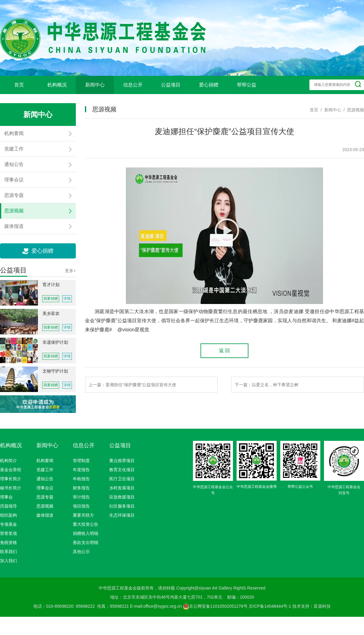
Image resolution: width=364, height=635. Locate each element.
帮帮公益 (247, 85)
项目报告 (81, 506)
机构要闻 (45, 461)
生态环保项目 (122, 515)
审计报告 (81, 497)
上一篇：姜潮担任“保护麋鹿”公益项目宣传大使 (132, 385)
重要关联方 (83, 515)
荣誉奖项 (8, 533)
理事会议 (45, 488)
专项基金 (8, 524)
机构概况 (57, 85)
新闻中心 (95, 85)
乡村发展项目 (122, 488)
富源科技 (322, 606)
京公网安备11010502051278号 (215, 606)
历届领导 (8, 506)
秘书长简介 (11, 488)
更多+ (70, 271)
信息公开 (133, 85)
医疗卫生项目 (122, 479)
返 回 (224, 351)
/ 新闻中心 (330, 110)
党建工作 (45, 470)
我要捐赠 (51, 299)
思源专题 (45, 497)
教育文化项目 (122, 470)
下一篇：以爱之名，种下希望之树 (267, 385)
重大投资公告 (86, 524)
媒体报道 (45, 515)
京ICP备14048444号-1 (270, 606)
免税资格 (8, 542)
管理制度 (81, 461)
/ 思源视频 (353, 110)
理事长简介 (11, 479)
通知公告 (45, 479)
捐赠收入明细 (86, 533)
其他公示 (81, 552)
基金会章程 (11, 470)
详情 (67, 299)
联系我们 (8, 552)
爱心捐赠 (209, 85)
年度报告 (81, 470)
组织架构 (8, 515)
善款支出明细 (86, 542)
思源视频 (45, 506)
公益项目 (171, 85)
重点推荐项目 (122, 461)
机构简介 (8, 461)
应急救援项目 (122, 497)
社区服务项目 (122, 506)
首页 (19, 85)
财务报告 (81, 488)
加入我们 (8, 561)
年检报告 (81, 479)
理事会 (6, 497)
